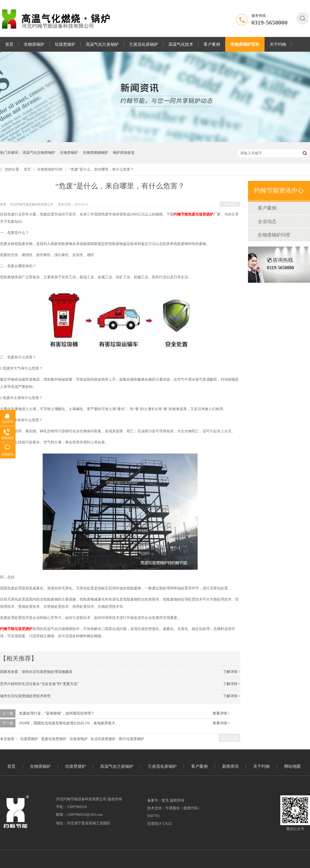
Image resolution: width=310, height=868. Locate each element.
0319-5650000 (269, 22)
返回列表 (230, 204)
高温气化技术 (181, 44)
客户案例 (212, 44)
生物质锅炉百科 (245, 44)
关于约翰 (278, 44)
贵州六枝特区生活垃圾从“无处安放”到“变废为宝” (39, 684)
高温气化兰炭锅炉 (102, 44)
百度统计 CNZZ (160, 824)
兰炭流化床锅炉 (144, 44)
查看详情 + (221, 713)
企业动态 (267, 221)
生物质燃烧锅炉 (96, 153)
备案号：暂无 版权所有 (166, 800)
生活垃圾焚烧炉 (103, 739)
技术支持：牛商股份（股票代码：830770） (174, 812)
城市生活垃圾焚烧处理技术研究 (25, 696)
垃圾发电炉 (79, 739)
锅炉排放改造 (124, 153)
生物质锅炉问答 (50, 169)
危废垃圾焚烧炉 (54, 739)
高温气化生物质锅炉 (39, 153)
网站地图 (292, 766)
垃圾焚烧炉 (65, 44)
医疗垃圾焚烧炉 (131, 739)
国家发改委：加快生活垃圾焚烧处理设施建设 (36, 672)
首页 (9, 44)
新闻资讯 (230, 766)
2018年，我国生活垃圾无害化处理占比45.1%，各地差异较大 (67, 723)
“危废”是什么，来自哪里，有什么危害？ (101, 169)
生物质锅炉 (34, 44)
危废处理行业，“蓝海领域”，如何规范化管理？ (57, 713)
